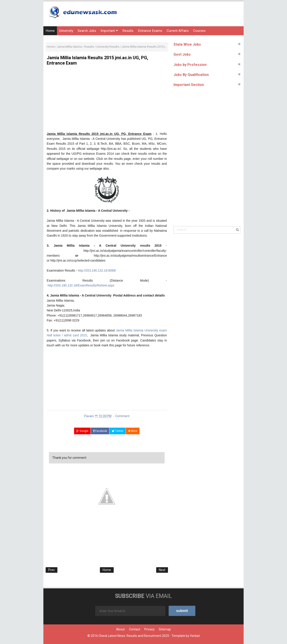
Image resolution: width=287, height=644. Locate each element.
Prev (52, 570)
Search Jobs (87, 31)
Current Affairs (178, 31)
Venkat (195, 636)
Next (162, 570)
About (120, 629)
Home (50, 31)
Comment (122, 416)
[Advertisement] (107, 100)
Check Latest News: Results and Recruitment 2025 (134, 636)
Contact (135, 629)
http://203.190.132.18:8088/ (97, 270)
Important (109, 31)
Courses (199, 31)
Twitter (118, 431)
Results (128, 31)
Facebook (100, 431)
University (66, 31)
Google (82, 431)
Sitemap (165, 629)
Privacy (150, 629)
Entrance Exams (150, 31)
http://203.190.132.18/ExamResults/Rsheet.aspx (81, 285)
